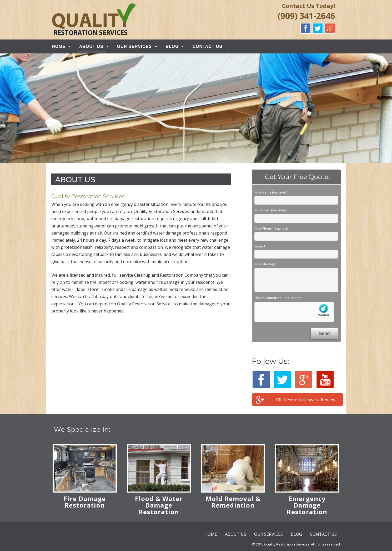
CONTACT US (207, 46)
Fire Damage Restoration (85, 502)
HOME (59, 46)
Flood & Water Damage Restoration (159, 505)
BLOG (172, 46)
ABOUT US (91, 46)
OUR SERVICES (135, 46)
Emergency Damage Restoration (307, 505)
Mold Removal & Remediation (233, 502)
